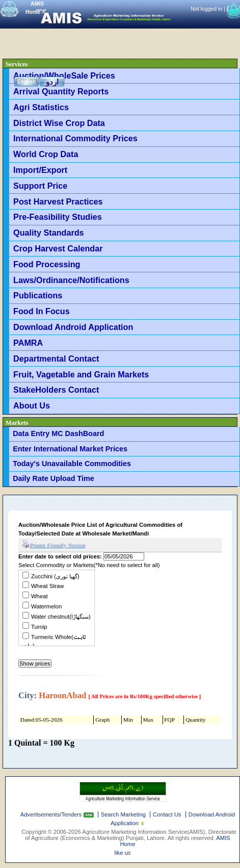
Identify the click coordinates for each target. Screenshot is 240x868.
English (26, 82)
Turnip (39, 627)
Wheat (39, 596)
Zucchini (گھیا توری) (55, 576)
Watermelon (46, 606)
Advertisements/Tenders (52, 814)
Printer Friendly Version (54, 545)
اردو (52, 82)
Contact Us (167, 814)
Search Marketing (123, 814)
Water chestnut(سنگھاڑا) (61, 617)
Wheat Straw (47, 586)
